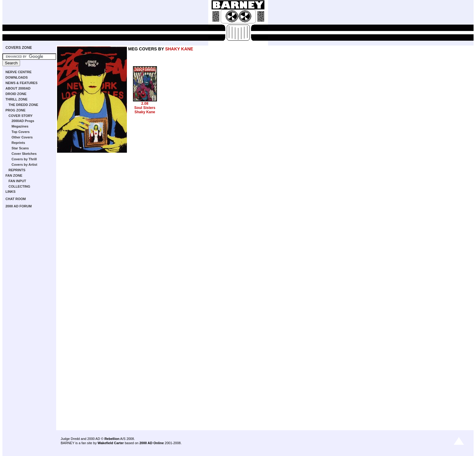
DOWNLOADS (17, 77)
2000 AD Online (151, 443)
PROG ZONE (15, 110)
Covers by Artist (24, 165)
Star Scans (20, 148)
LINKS (10, 192)
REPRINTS (17, 170)
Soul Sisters (145, 108)
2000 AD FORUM (19, 206)
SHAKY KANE (179, 49)
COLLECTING (19, 186)
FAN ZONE (14, 175)
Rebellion (112, 439)
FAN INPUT (17, 181)
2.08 (145, 104)
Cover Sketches (24, 154)
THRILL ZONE (17, 99)
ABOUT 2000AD (18, 88)
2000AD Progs (23, 121)
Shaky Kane (145, 112)
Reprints (18, 143)
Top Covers (21, 132)
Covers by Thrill (24, 159)
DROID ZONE (16, 94)
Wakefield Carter (110, 443)
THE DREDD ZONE (23, 105)
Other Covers (22, 137)
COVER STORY (20, 116)
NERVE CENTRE (19, 72)
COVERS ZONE (19, 48)
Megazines (20, 126)
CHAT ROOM (16, 199)
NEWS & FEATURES (22, 83)
